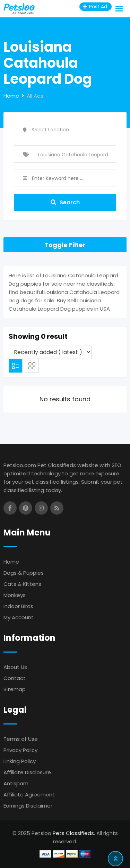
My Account (19, 617)
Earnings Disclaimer (28, 806)
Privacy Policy (20, 750)
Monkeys (15, 595)
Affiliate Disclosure (27, 772)
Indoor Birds (18, 606)
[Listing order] (50, 352)
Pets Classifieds (73, 833)
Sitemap (15, 689)
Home (11, 562)
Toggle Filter (65, 245)
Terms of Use (21, 739)
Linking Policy (20, 761)
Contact (15, 678)
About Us (15, 667)
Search (65, 202)
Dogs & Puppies (24, 573)
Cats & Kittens (22, 584)
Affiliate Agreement (29, 795)
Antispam (16, 783)
